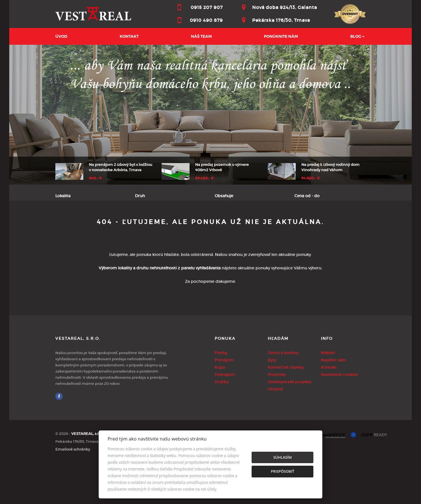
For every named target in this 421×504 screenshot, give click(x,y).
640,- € (95, 178)
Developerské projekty (290, 423)
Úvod (61, 36)
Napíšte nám (334, 401)
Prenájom (103, 224)
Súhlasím (283, 457)
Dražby (222, 423)
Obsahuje (224, 196)
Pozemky (277, 415)
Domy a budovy (283, 394)
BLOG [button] (356, 36)
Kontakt (129, 36)
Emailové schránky (73, 490)
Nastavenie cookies (340, 415)
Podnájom (163, 224)
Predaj (71, 224)
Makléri (328, 394)
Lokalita (63, 196)
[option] (210, 115)
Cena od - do (307, 196)
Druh (140, 196)
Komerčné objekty (286, 408)
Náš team (201, 36)
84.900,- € (311, 178)
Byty (272, 401)
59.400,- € (204, 178)
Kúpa (133, 224)
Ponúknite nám (281, 36)
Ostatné (275, 430)
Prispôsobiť (283, 471)
